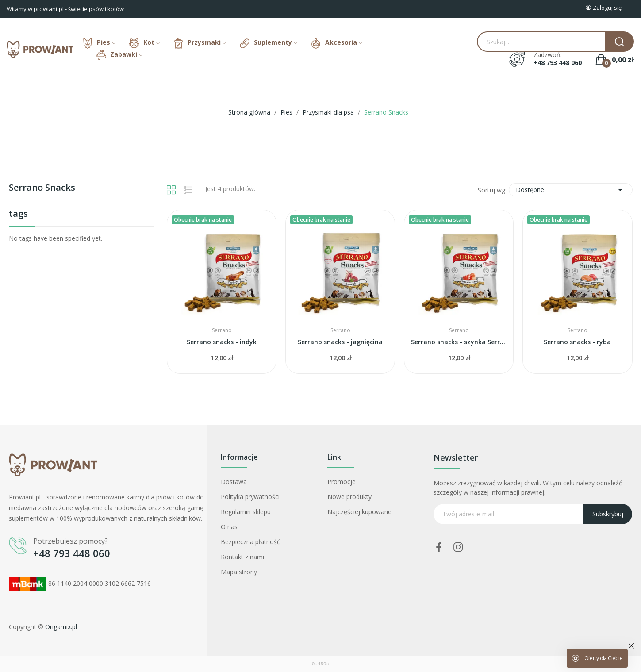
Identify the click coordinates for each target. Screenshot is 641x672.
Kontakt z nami (242, 557)
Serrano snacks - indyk (222, 342)
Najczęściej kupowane (359, 512)
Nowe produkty (349, 497)
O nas (229, 527)
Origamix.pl (61, 627)
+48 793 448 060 (558, 63)
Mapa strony (239, 572)
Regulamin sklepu (246, 512)
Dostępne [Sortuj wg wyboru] (571, 190)
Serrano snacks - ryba (577, 342)
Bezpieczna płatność (250, 542)
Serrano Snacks (42, 188)
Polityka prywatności (250, 497)
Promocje (342, 482)
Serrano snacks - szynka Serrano (459, 342)
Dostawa (234, 482)
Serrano (222, 330)
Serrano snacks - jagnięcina (340, 342)
